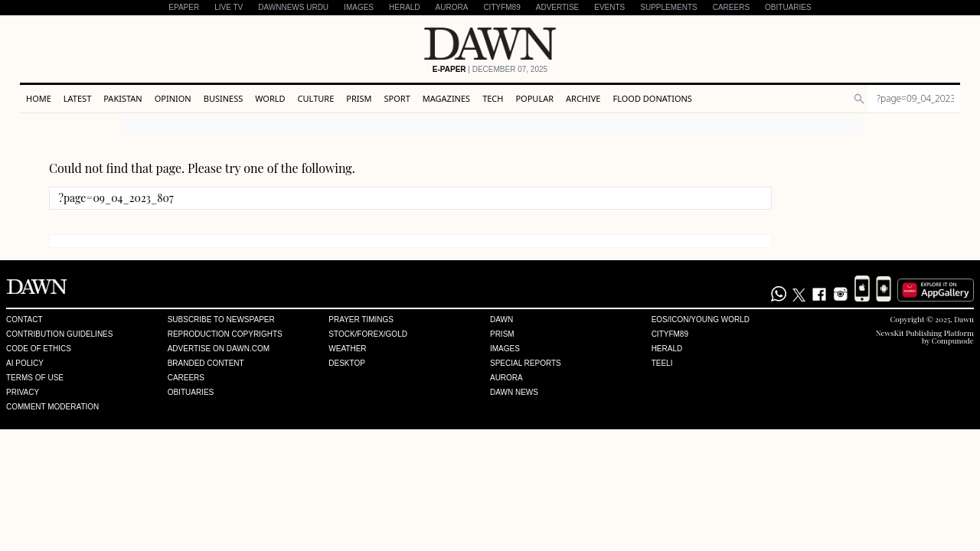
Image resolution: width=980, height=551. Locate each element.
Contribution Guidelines (59, 334)
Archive (583, 98)
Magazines (446, 98)
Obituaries (788, 7)
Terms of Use (35, 378)
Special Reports (526, 364)
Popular (534, 98)
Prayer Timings (361, 320)
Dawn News (514, 393)
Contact (24, 320)
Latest (77, 98)
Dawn (501, 320)
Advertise (558, 7)
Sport (397, 98)
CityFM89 (501, 7)
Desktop (347, 364)
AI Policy (25, 364)
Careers (731, 7)
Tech (493, 98)
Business (224, 98)
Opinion (173, 98)
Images (359, 7)
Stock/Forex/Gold (368, 334)
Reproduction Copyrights (225, 334)
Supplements (668, 7)
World (270, 98)
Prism (359, 98)
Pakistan (122, 98)
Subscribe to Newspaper (221, 320)
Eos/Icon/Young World (701, 320)
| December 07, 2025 (490, 70)
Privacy (23, 393)
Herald (405, 7)
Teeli (662, 364)
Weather (347, 349)
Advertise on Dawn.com (219, 349)
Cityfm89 (670, 334)
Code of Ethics (39, 349)
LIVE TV (229, 7)
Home (39, 98)
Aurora (452, 7)
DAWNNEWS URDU (293, 7)
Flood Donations (652, 98)
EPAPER (184, 7)
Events (609, 7)
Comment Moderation (52, 407)
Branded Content (206, 364)
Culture (316, 98)
